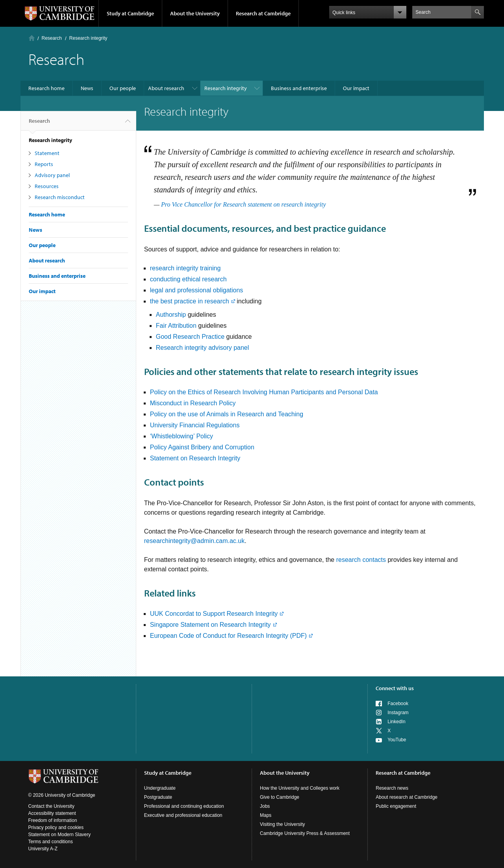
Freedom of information (53, 820)
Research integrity (226, 88)
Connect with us (395, 688)
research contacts (361, 560)
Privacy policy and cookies (56, 827)
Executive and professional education (183, 815)
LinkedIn (396, 722)
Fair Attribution (176, 326)
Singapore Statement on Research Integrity (210, 625)
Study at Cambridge (130, 13)
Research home (46, 88)
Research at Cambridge (263, 13)
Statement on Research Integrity (195, 458)
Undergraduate (160, 788)
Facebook (398, 704)
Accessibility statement (52, 813)
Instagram (398, 713)
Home (32, 38)
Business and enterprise (299, 88)
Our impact (356, 88)
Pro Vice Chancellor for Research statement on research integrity (244, 204)
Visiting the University (283, 824)
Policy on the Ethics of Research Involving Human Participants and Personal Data (264, 392)
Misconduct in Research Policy (193, 403)
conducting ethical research (188, 279)
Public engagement (396, 806)
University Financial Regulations (195, 425)
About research (166, 88)
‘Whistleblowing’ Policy (182, 436)
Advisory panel (52, 175)
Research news (392, 788)
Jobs (265, 806)
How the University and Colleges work (300, 788)
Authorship (171, 315)
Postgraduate (158, 797)
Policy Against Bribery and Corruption (202, 447)
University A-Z (43, 849)
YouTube (397, 740)
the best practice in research (190, 301)
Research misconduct (60, 197)
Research (52, 38)
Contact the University (51, 806)
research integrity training (185, 268)
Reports (44, 164)
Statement (47, 153)
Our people (123, 88)
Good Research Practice (191, 337)
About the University (195, 13)
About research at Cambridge (407, 797)
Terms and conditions (51, 842)
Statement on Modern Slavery (60, 835)
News (87, 88)
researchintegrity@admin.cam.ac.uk (194, 541)
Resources (47, 186)
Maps (266, 815)
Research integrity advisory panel (203, 348)
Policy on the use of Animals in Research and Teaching (227, 414)
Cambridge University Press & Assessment (305, 833)
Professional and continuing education (184, 806)
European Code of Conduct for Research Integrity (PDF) (228, 636)
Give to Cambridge (280, 797)
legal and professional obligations (197, 290)
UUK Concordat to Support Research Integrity (214, 614)
